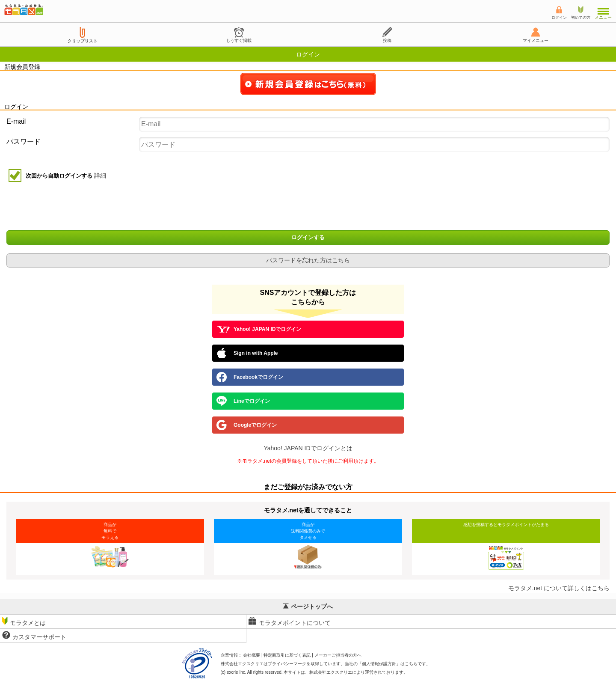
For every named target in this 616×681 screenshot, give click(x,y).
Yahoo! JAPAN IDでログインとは (308, 448)
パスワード (24, 141)
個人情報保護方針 (379, 664)
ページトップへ (308, 607)
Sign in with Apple (247, 353)
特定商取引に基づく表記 (287, 655)
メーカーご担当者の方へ (338, 655)
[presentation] (309, 207)
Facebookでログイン (250, 377)
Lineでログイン (243, 401)
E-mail (16, 121)
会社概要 (252, 655)
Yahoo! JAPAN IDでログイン (259, 329)
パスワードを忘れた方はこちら (308, 260)
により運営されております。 (358, 672)
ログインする (308, 238)
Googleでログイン (247, 425)
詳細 (100, 175)
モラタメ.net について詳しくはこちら (559, 588)
